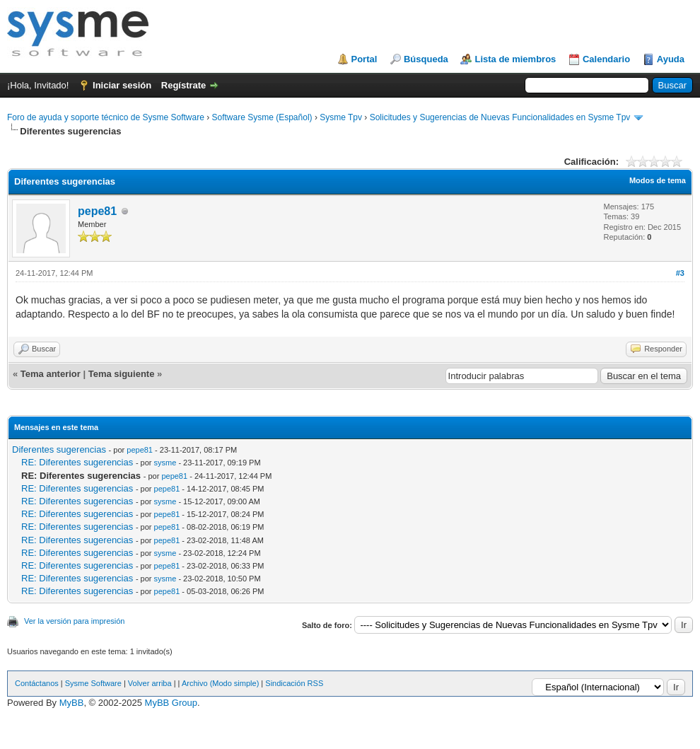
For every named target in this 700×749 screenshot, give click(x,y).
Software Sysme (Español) (262, 117)
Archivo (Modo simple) (220, 683)
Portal (364, 59)
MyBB (72, 703)
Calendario (606, 59)
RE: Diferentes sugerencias (77, 462)
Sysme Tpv (341, 117)
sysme (165, 463)
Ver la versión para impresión (74, 621)
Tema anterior (51, 374)
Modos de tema (658, 180)
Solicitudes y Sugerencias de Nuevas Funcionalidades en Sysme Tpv (500, 117)
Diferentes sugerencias (59, 449)
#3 (680, 273)
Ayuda (671, 59)
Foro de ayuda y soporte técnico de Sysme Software (106, 117)
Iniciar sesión (122, 85)
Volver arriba (150, 683)
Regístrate (184, 85)
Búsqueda (426, 59)
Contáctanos (37, 683)
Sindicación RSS (294, 683)
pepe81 (97, 211)
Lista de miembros (515, 59)
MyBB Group (171, 703)
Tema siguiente (122, 374)
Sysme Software (93, 683)
